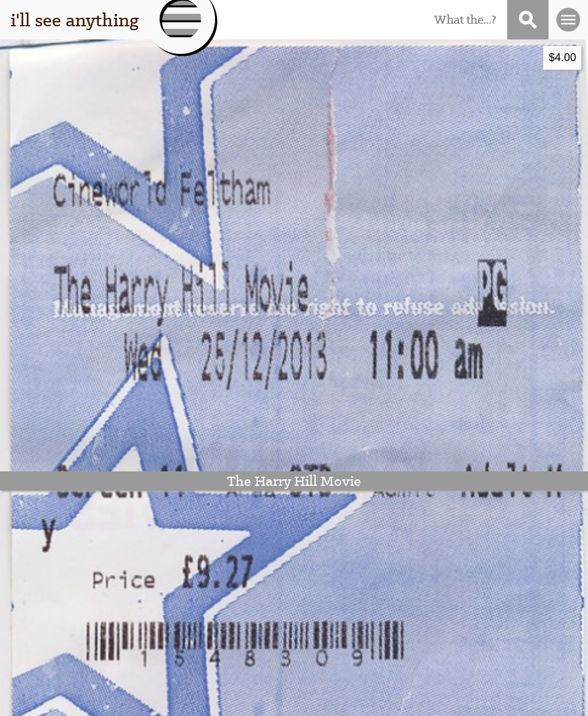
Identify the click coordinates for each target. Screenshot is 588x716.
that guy (94, 610)
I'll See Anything (151, 699)
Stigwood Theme (438, 699)
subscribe (477, 591)
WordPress (287, 699)
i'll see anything (75, 20)
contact (477, 610)
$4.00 (268, 58)
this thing (94, 591)
